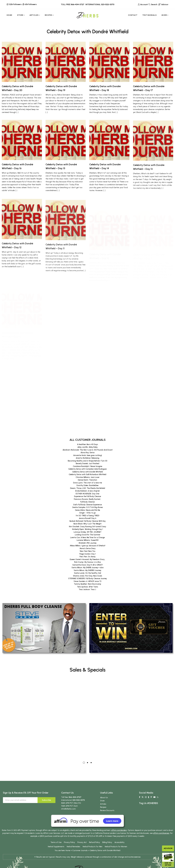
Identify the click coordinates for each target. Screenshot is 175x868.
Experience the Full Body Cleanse (88, 496)
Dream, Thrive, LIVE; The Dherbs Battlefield (88, 488)
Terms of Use (56, 842)
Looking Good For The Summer (88, 535)
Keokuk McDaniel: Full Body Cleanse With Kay (88, 521)
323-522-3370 (108, 4)
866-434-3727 (78, 4)
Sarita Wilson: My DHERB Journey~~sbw (88, 568)
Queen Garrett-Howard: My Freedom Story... (88, 559)
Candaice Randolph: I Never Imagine (88, 466)
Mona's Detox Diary (88, 548)
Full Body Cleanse (87, 502)
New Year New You (88, 551)
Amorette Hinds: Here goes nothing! (88, 455)
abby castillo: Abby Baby (87, 447)
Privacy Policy (69, 842)
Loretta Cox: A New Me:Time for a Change (87, 537)
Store (102, 801)
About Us (104, 798)
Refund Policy (94, 842)
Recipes (103, 807)
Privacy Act (82, 842)
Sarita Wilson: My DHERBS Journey (87, 570)
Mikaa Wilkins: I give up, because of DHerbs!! (88, 546)
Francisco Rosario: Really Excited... (88, 499)
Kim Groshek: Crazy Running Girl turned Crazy (88, 527)
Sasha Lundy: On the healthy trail (87, 573)
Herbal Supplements (56, 847)
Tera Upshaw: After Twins (88, 587)
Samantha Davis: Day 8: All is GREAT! (88, 565)
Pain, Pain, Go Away (88, 557)
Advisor (168, 848)
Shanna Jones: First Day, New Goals (88, 576)
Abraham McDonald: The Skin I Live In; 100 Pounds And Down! (88, 450)
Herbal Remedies (73, 847)
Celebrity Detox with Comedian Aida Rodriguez (87, 469)
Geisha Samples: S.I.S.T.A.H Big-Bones (88, 507)
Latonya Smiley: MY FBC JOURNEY (87, 532)
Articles (103, 804)
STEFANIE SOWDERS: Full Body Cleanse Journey (88, 579)
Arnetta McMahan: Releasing (87, 458)
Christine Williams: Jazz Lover (88, 477)
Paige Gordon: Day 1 (88, 554)
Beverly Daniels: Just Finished (87, 464)
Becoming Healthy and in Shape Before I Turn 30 (88, 461)
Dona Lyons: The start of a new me (88, 483)
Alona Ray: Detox (88, 453)
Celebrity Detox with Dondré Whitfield (87, 472)
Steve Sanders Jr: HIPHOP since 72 (87, 581)
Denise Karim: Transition (87, 480)
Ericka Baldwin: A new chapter (87, 491)
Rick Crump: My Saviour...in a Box (88, 562)
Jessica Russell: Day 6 (88, 518)
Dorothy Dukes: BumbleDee (87, 485)
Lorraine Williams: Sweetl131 (88, 540)
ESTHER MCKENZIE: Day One (87, 494)
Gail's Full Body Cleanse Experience (87, 505)
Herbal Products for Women (116, 847)
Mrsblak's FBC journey (88, 543)
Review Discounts (107, 810)
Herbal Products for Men (92, 847)
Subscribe (46, 800)
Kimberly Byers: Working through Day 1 (87, 529)
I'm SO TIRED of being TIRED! (88, 516)
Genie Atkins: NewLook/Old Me (87, 510)
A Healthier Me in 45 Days (87, 444)
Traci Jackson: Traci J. (87, 589)
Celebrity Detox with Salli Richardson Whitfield (87, 474)
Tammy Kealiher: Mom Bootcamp (87, 584)
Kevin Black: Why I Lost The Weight (87, 524)
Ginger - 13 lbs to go (87, 513)
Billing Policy (107, 842)
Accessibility (119, 842)
